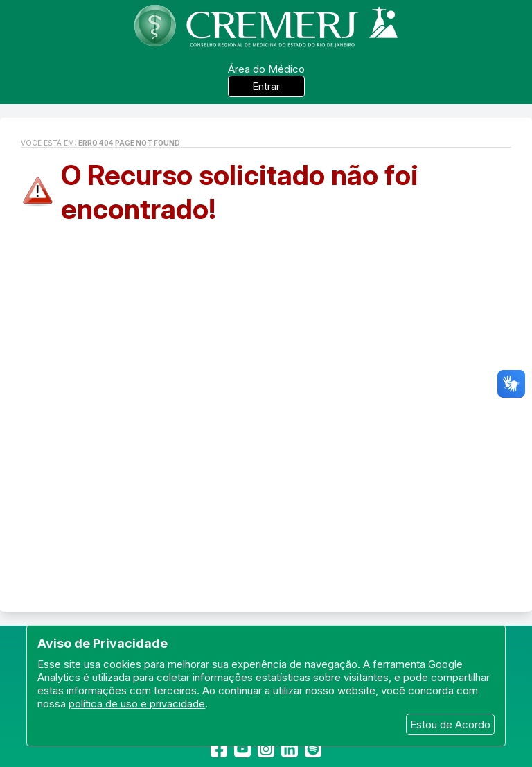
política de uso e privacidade (137, 704)
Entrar (266, 86)
